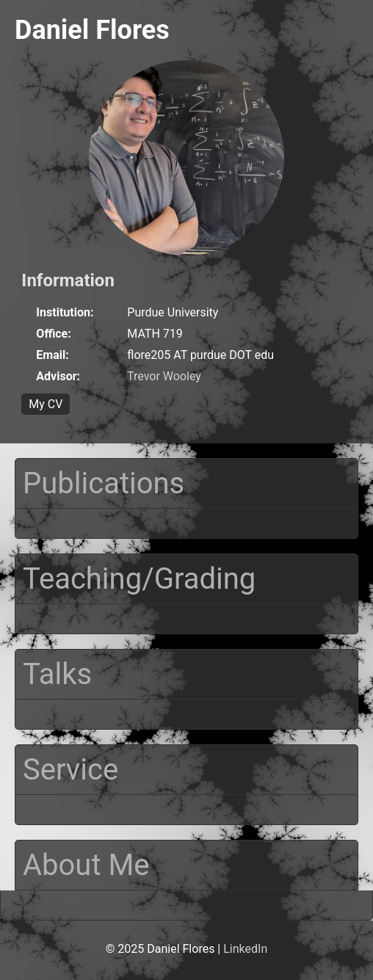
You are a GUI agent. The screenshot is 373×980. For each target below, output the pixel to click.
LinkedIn (245, 949)
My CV (46, 404)
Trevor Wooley (164, 376)
